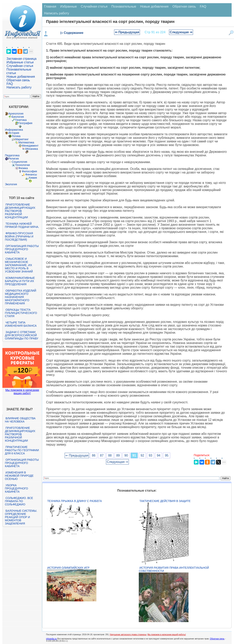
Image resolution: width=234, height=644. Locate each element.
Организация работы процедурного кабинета (22, 249)
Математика (26, 142)
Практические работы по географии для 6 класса (22, 450)
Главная (50, 6)
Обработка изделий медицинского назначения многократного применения (21, 297)
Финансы (31, 174)
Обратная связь (18, 80)
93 (150, 455)
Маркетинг (22, 139)
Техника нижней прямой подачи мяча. (22, 225)
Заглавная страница (22, 59)
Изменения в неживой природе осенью (19, 476)
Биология (18, 117)
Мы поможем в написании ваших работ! (22, 392)
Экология (11, 184)
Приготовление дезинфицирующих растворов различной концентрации (20, 211)
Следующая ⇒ (181, 32)
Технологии (22, 165)
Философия (29, 171)
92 (142, 455)
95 (167, 455)
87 (102, 455)
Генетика (21, 120)
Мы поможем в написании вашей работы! (167, 635)
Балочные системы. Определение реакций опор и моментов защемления (21, 517)
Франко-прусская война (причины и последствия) (19, 236)
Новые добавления (21, 77)
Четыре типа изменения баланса (21, 324)
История (14, 133)
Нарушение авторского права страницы (128, 635)
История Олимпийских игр (68, 568)
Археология (16, 114)
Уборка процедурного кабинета (17, 488)
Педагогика (12, 155)
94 (159, 455)
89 (118, 455)
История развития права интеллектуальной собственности (174, 569)
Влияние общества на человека (20, 420)
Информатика (14, 130)
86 (94, 455)
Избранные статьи (20, 62)
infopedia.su (51, 639)
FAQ (10, 84)
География (25, 123)
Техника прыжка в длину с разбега (75, 501)
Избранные (69, 6)
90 (126, 455)
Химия (33, 178)
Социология (19, 162)
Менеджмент (30, 146)
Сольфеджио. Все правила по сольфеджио (19, 501)
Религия (14, 159)
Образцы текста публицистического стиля (21, 313)
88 (110, 455)
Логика (16, 136)
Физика (23, 168)
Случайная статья (20, 66)
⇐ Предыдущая (127, 32)
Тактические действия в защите (165, 501)
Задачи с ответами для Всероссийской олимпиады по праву (22, 335)
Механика (32, 149)
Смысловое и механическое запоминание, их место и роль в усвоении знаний (19, 265)
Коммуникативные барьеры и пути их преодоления (20, 281)
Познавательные (124, 6)
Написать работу (19, 87)
